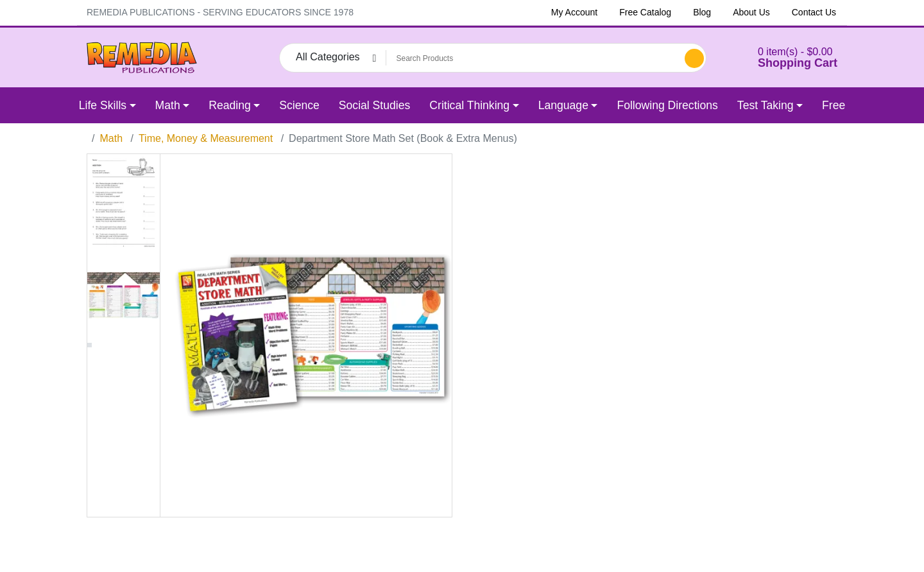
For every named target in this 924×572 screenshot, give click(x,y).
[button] (782, 57)
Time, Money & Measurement (206, 138)
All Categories (328, 57)
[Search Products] (533, 58)
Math (111, 138)
